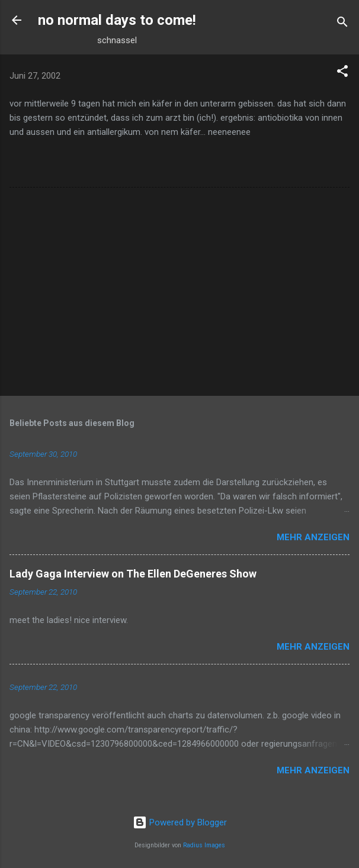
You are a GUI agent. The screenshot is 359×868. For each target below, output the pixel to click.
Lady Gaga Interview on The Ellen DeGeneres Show (133, 574)
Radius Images (204, 845)
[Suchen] (342, 24)
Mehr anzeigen (313, 537)
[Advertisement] (179, 294)
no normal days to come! (117, 20)
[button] (342, 73)
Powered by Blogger (180, 822)
